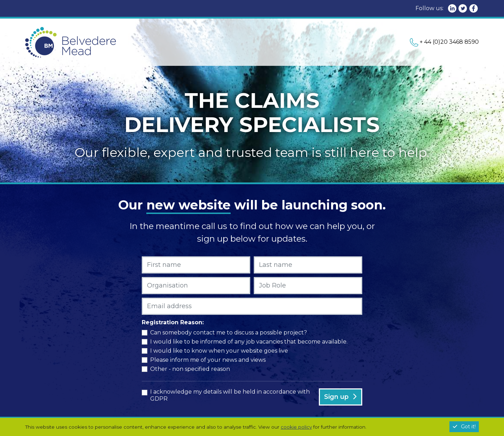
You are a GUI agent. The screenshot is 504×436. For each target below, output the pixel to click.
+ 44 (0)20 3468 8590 (444, 42)
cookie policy (296, 427)
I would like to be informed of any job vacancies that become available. (249, 342)
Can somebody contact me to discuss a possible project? (229, 333)
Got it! (464, 427)
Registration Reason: (173, 322)
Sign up (341, 397)
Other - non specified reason (190, 369)
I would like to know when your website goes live (219, 351)
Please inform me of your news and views (208, 360)
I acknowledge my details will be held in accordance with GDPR (230, 395)
